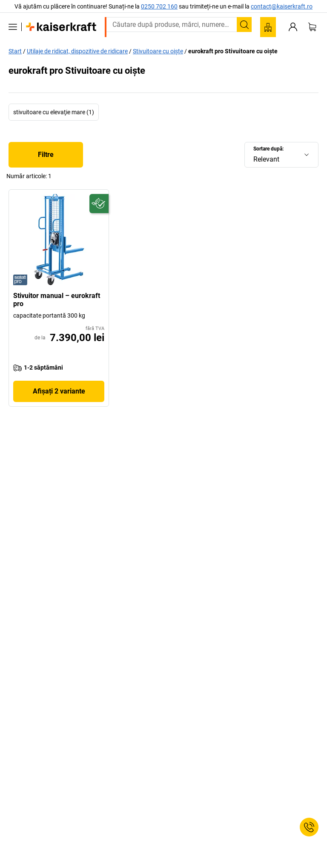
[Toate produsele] (13, 27)
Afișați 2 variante (59, 391)
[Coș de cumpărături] (312, 27)
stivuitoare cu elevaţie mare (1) (54, 112)
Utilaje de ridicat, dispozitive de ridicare (77, 51)
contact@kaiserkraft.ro (282, 6)
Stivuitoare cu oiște (158, 51)
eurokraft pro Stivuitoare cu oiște (233, 51)
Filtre (46, 155)
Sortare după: (268, 149)
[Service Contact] (309, 827)
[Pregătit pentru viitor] (99, 204)
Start (15, 51)
